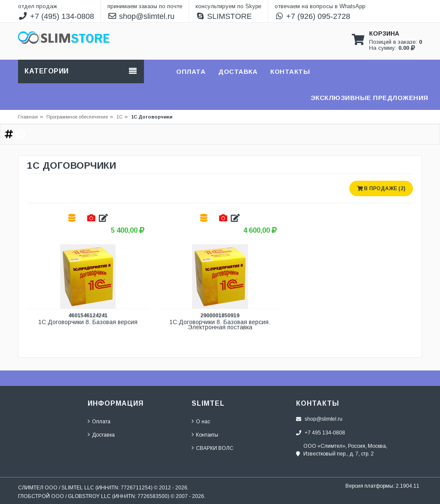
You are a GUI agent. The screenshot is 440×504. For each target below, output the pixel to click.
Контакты (207, 435)
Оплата (101, 421)
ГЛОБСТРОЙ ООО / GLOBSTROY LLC (64, 496)
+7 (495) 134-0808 (56, 16)
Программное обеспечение (80, 117)
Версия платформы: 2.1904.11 (382, 486)
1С (119, 117)
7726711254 (136, 487)
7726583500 (153, 496)
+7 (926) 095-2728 (313, 16)
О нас (203, 421)
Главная (28, 117)
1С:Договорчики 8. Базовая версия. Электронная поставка (221, 325)
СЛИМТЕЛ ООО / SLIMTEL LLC (56, 487)
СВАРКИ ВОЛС (215, 448)
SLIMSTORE (224, 16)
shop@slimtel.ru (141, 16)
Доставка (103, 435)
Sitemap (332, 486)
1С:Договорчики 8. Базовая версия (88, 322)
